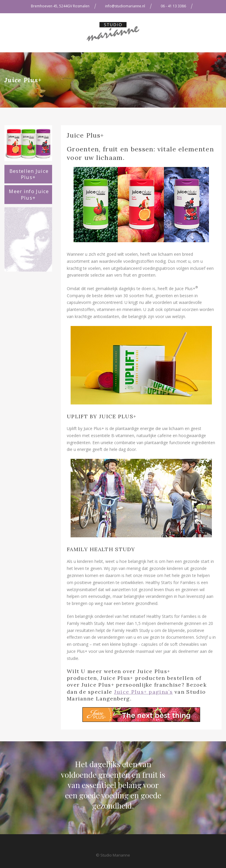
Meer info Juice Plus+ (29, 194)
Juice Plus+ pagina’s (143, 692)
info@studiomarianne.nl (125, 6)
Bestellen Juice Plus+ (29, 174)
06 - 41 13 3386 (173, 6)
